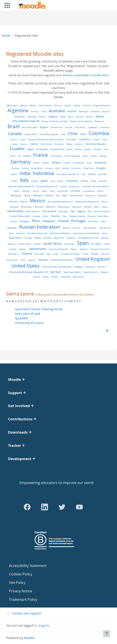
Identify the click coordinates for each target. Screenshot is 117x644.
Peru (36, 221)
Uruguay (78, 267)
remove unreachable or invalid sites (85, 75)
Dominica (79, 144)
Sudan (107, 244)
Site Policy (17, 583)
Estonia (78, 149)
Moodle (29, 638)
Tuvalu (23, 260)
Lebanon (26, 191)
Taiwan (74, 249)
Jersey (53, 181)
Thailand (27, 254)
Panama (91, 216)
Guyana (49, 168)
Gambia (94, 156)
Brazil (14, 126)
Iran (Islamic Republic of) (68, 174)
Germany (21, 162)
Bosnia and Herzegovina (81, 121)
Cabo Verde (80, 127)
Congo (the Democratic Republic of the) (46, 140)
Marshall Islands (76, 196)
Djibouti (69, 144)
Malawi (28, 196)
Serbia (38, 238)
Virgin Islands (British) (72, 272)
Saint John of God (27, 314)
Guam (89, 163)
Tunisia (85, 254)
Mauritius (14, 202)
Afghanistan (12, 106)
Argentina (18, 111)
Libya (52, 191)
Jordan (61, 181)
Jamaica (35, 181)
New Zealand (49, 211)
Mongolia (14, 207)
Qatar (103, 221)
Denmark (59, 144)
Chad (63, 134)
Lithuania (75, 191)
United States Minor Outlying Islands (57, 267)
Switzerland (38, 249)
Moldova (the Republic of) (87, 202)
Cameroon (105, 127)
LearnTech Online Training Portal (39, 309)
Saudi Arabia (15, 238)
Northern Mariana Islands (20, 216)
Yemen (46, 277)
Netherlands (15, 211)
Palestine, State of (77, 216)
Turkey (95, 254)
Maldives (49, 196)
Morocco (51, 207)
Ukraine (43, 260)
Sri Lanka (96, 244)
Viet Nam (56, 272)
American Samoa (45, 105)
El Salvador (42, 149)
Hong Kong (88, 168)
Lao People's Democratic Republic (95, 186)
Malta (65, 196)
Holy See (65, 168)
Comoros (14, 140)
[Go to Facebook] (27, 507)
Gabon (85, 156)
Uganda (32, 260)
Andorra (58, 105)
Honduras (76, 168)
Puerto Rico (93, 221)
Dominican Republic (96, 144)
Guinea (25, 168)
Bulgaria (44, 127)
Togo (48, 254)
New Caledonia (33, 211)
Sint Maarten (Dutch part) (88, 238)
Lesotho (36, 191)
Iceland (14, 174)
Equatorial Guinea (58, 149)
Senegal (28, 238)
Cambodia (93, 127)
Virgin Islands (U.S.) (91, 272)
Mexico (37, 201)
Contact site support (24, 613)
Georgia (103, 156)
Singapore (71, 238)
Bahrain (106, 111)
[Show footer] (107, 634)
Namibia (88, 207)
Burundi (69, 127)
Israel (14, 181)
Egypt (31, 149)
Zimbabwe (66, 277)
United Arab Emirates (61, 260)
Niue (90, 211)
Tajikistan (84, 249)
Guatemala (100, 163)
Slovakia (105, 238)
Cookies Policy (21, 574)
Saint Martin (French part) (37, 233)
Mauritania (102, 196)
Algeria (33, 105)
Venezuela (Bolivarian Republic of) (28, 272)
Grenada (67, 163)
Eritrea (70, 149)
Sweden (23, 249)
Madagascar (16, 196)
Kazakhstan (72, 181)
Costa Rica (84, 139)
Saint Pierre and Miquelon (60, 233)
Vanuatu (102, 267)
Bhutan (90, 117)
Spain (83, 243)
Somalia (37, 244)
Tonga (55, 254)
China (83, 134)
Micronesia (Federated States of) (60, 202)
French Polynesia (72, 156)
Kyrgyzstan (74, 186)
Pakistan (55, 216)
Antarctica (86, 105)
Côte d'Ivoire (46, 144)
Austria (72, 111)
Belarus (43, 117)
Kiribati (93, 181)
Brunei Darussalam (30, 127)
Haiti (57, 168)
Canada (15, 134)
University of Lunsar (29, 323)
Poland (63, 221)
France (41, 155)
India (25, 173)
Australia (57, 111)
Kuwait (63, 186)
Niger (73, 211)
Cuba (104, 140)
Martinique (90, 196)
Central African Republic (49, 134)
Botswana (99, 121)
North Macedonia (102, 211)
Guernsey (15, 168)
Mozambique (64, 207)
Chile (73, 133)
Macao (100, 191)
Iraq (84, 174)
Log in (44, 625)
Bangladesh (20, 117)
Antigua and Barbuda (101, 105)
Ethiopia (98, 149)
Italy (24, 180)
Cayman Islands (31, 134)
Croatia (96, 140)
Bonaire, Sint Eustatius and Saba (55, 121)
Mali (58, 196)
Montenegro (27, 207)
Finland (27, 156)
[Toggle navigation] (6, 5)
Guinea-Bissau (37, 168)
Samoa (105, 233)
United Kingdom (93, 259)
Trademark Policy (23, 599)
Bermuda (80, 117)
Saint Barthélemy (90, 228)
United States (25, 266)
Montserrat (39, 207)
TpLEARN (21, 318)
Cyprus (24, 144)
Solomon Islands (24, 244)
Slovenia (11, 244)
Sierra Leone (59, 238)
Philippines (49, 221)
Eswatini (88, 149)
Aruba (44, 111)
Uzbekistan (90, 267)
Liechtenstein (63, 191)
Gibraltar (46, 163)
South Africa (52, 243)
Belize (63, 117)
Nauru (97, 207)
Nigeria (81, 211)
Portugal (78, 221)
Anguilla (77, 105)
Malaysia (38, 195)
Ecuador (17, 149)
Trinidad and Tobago (70, 254)
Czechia (34, 144)
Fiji (19, 156)
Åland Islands (78, 277)
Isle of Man (102, 174)
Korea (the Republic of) (47, 187)
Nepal (104, 207)
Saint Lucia (20, 233)
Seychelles (48, 238)
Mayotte (24, 202)
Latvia (16, 191)
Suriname (13, 249)
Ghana (36, 163)
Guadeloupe (78, 163)
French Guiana (56, 156)
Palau (65, 216)
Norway (36, 216)
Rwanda (66, 228)
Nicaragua (63, 211)
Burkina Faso (57, 127)
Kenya (84, 181)
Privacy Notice (21, 591)
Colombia (99, 133)
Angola (68, 105)
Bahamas (95, 111)
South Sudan (69, 244)
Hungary (101, 168)
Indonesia (43, 173)
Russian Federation (40, 227)
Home (6, 36)
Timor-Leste (39, 254)
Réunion (77, 228)
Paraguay (24, 221)
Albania (23, 106)
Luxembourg (89, 191)
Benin (71, 117)
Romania (12, 228)
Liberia (44, 191)
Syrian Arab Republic (58, 249)
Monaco (105, 202)
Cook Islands (71, 140)
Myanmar (77, 207)
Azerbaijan (84, 111)
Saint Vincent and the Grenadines (86, 233)
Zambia (55, 277)
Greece (56, 163)
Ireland (92, 174)
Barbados (32, 117)
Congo (23, 140)
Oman (45, 216)
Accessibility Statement (28, 566)
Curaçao (14, 144)
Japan (44, 181)
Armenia (35, 112)
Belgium (53, 116)
